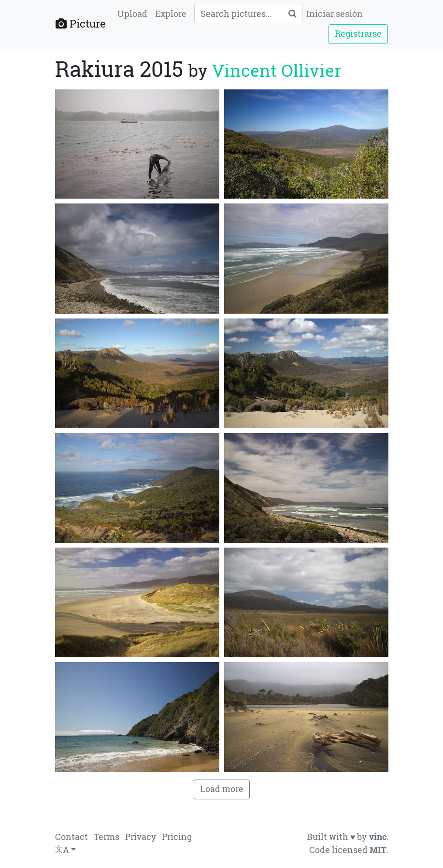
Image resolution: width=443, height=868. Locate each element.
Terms (107, 837)
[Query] (238, 14)
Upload (132, 14)
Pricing (177, 837)
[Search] (292, 14)
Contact (71, 837)
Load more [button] (222, 789)
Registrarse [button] (358, 34)
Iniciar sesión (335, 14)
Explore (171, 14)
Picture (81, 23)
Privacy (141, 837)
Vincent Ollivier (277, 70)
